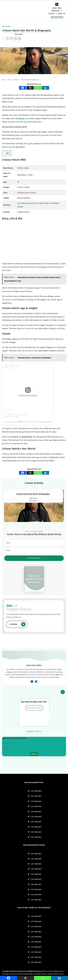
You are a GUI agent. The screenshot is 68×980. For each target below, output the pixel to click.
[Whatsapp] (38, 88)
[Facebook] (23, 88)
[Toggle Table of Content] (7, 153)
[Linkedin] (45, 88)
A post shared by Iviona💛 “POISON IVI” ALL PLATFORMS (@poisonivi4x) (28, 422)
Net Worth (6, 26)
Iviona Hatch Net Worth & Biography (27, 30)
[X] (30, 88)
